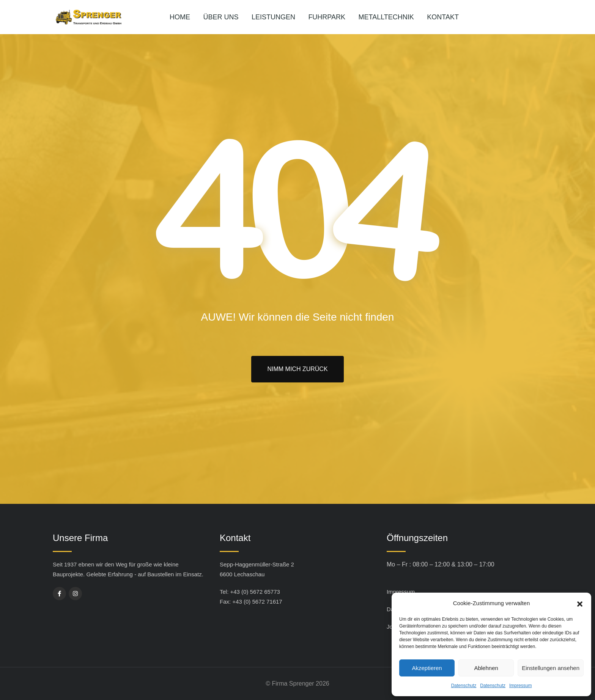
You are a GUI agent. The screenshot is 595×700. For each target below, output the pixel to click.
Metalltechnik (386, 17)
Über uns (221, 17)
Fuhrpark (327, 17)
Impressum (520, 686)
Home (180, 17)
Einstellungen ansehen (551, 668)
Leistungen (273, 17)
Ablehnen (486, 668)
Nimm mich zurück (297, 369)
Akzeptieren (427, 668)
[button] (580, 603)
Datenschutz (464, 686)
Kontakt (443, 17)
